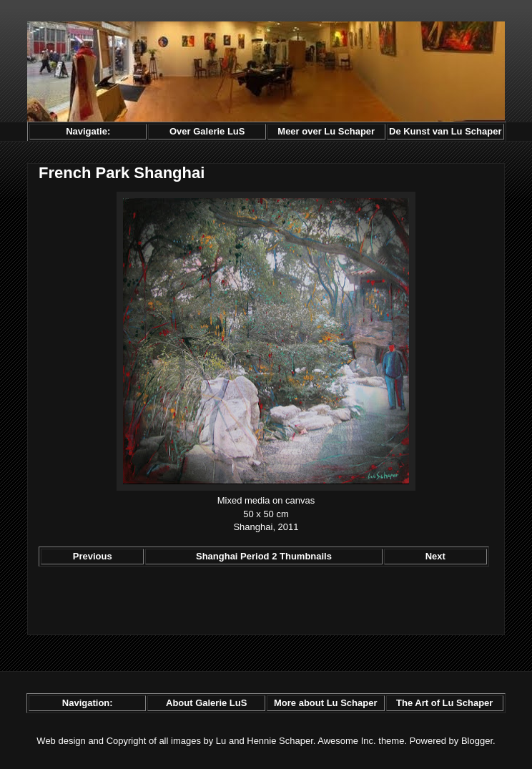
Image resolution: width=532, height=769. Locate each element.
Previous (93, 556)
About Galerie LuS (206, 703)
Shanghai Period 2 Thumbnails (264, 556)
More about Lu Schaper (325, 703)
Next (435, 556)
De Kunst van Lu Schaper (445, 131)
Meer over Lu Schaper (326, 131)
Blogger (477, 741)
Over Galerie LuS (207, 131)
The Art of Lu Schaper (444, 703)
